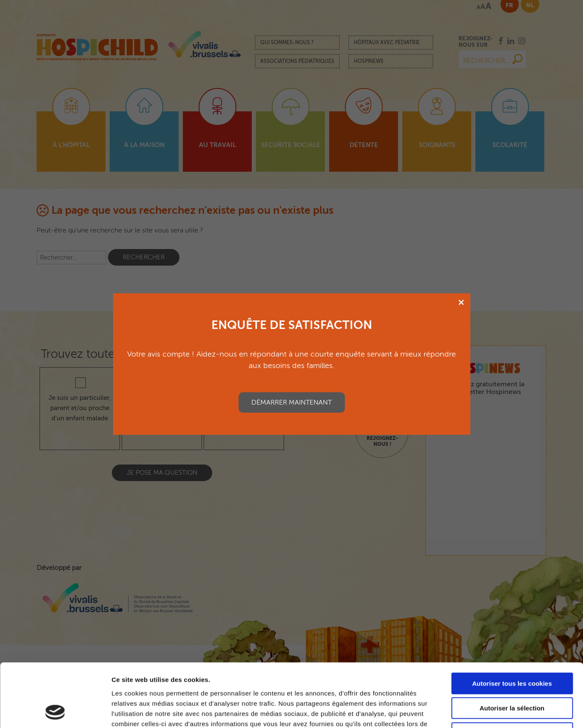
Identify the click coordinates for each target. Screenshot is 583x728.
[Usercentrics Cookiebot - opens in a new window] (55, 711)
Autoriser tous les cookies (512, 624)
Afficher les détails (468, 711)
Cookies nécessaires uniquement (512, 674)
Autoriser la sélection (512, 649)
